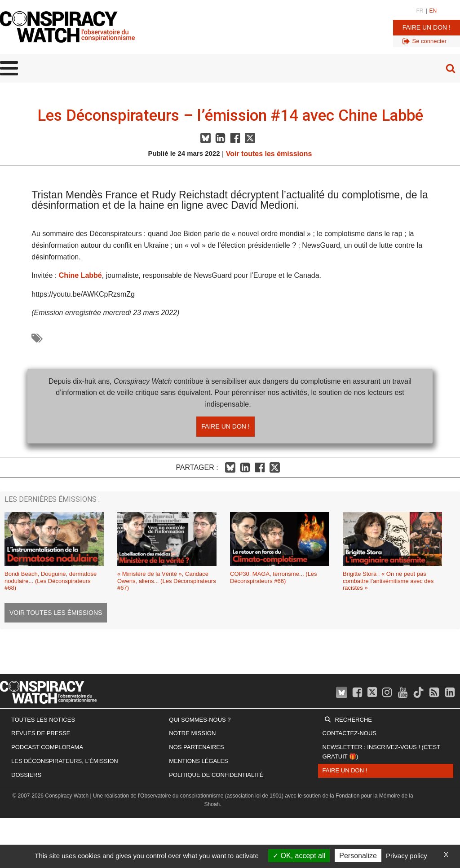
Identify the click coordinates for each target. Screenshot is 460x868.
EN (433, 11)
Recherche (354, 720)
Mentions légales (198, 761)
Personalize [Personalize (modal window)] (358, 856)
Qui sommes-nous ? (200, 720)
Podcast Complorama (47, 747)
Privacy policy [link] (407, 856)
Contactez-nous (349, 733)
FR (420, 11)
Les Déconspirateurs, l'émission (65, 761)
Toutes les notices (43, 720)
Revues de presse (41, 733)
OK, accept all (299, 856)
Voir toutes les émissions (269, 154)
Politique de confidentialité (216, 775)
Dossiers (26, 775)
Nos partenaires (196, 747)
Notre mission (192, 733)
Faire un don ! (427, 27)
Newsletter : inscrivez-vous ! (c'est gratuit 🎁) (381, 752)
